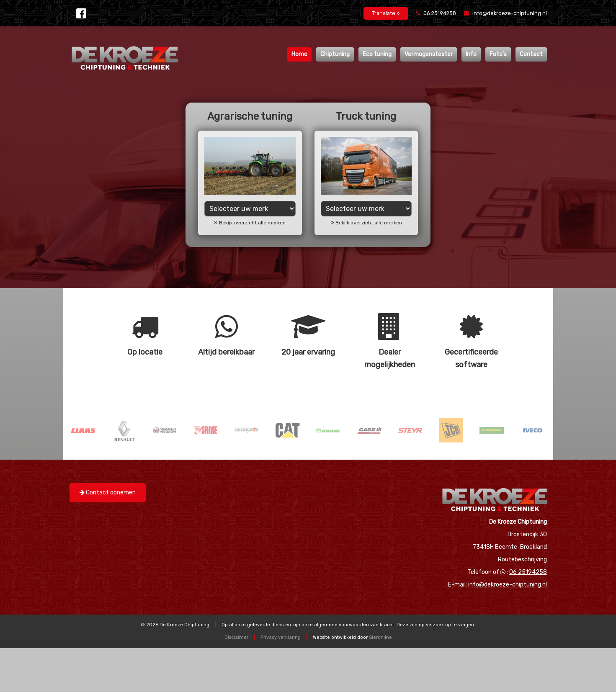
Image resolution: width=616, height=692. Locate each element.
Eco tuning (377, 54)
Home (299, 54)
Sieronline (380, 637)
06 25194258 (437, 13)
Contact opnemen (108, 493)
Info (471, 54)
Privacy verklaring (281, 637)
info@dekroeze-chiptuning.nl (505, 13)
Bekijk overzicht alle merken (252, 223)
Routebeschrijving (522, 560)
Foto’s (498, 54)
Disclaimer (236, 637)
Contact (531, 54)
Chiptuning (335, 54)
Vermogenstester (429, 54)
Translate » (386, 13)
